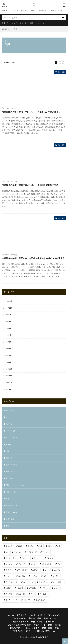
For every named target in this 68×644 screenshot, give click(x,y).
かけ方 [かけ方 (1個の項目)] (8, 588)
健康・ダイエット (12, 465)
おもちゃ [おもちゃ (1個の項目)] (34, 576)
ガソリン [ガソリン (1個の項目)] (45, 588)
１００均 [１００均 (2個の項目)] (9, 546)
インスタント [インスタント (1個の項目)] (46, 564)
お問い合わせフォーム (45, 631)
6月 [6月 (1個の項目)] (59, 546)
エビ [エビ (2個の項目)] (46, 570)
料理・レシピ (11, 492)
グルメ (24, 11)
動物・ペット (11, 472)
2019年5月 (8, 342)
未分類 (58, 625)
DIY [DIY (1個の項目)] (7, 552)
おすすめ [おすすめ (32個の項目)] (22, 576)
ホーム (11, 615)
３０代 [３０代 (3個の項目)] (30, 546)
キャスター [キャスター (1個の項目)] (44, 594)
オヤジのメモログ (41, 637)
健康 (31, 23)
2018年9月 (8, 389)
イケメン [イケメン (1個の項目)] (9, 564)
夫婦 (15, 29)
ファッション (43, 11)
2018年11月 (8, 376)
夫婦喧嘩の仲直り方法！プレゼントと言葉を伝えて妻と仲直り (31, 112)
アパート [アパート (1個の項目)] (25, 558)
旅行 (7, 499)
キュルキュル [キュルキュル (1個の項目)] (41, 600)
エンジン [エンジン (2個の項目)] (57, 570)
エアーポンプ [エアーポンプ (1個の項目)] (22, 570)
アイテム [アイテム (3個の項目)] (17, 552)
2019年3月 (8, 355)
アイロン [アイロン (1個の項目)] (46, 552)
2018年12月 (8, 369)
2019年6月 (8, 335)
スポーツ (32, 11)
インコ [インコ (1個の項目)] (33, 564)
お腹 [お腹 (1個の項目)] (45, 576)
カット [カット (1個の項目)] (56, 588)
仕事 (4, 23)
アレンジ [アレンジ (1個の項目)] (50, 558)
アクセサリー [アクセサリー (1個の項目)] (11, 558)
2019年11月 (8, 301)
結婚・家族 (61, 72)
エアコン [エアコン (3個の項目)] (36, 570)
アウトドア (14, 11)
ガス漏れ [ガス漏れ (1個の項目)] (32, 588)
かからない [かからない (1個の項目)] (43, 582)
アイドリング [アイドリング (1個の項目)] (32, 552)
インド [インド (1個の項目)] (60, 564)
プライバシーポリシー (23, 631)
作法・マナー (11, 458)
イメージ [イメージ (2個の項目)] (22, 564)
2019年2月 (8, 362)
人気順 (12, 62)
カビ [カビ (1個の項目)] (32, 594)
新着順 (6, 62)
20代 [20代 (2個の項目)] (20, 546)
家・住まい (10, 478)
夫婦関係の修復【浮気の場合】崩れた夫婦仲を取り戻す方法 (30, 185)
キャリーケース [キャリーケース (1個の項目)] (12, 600)
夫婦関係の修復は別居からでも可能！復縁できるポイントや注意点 (33, 258)
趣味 (7, 526)
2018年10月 (8, 383)
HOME (5, 11)
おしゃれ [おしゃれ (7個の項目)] (9, 576)
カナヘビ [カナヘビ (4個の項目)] (22, 594)
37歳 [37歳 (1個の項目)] (40, 546)
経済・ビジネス (12, 512)
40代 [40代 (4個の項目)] (50, 546)
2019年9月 (8, 315)
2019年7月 (8, 328)
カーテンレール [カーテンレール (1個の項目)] (12, 582)
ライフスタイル (57, 11)
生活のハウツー (12, 505)
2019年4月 (8, 349)
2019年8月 (8, 322)
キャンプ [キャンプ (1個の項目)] (27, 600)
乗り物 (8, 444)
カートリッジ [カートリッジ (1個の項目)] (28, 582)
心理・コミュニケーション (16, 485)
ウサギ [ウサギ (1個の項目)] (8, 570)
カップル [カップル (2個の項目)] (9, 594)
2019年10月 (8, 308)
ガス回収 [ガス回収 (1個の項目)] (20, 588)
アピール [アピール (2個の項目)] (37, 558)
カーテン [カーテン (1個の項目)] (56, 576)
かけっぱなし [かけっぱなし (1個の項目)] (58, 582)
